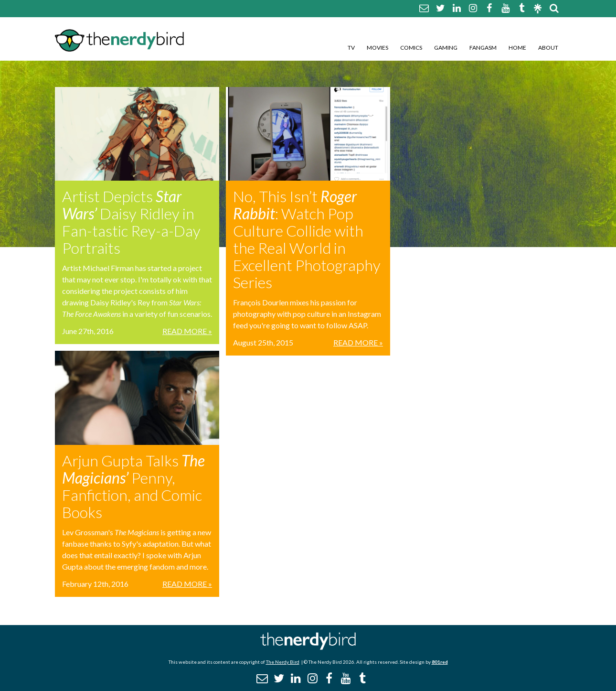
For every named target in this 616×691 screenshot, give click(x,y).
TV (351, 48)
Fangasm (483, 48)
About (548, 48)
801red (440, 662)
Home (517, 48)
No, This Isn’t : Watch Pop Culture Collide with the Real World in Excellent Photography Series (307, 239)
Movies (377, 48)
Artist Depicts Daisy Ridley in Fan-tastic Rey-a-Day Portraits (131, 222)
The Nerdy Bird (283, 662)
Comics (411, 48)
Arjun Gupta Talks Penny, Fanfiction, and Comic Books (133, 486)
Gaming (446, 48)
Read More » (187, 331)
